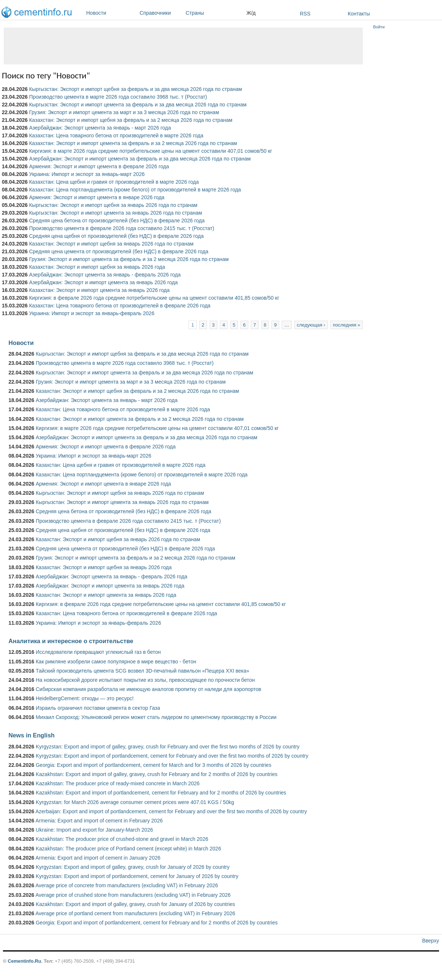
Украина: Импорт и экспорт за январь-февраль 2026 (92, 313)
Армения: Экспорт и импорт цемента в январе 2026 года (97, 197)
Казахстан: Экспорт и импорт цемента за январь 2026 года (99, 290)
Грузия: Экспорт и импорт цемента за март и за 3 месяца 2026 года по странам (124, 112)
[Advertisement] (183, 46)
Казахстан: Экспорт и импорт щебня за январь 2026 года (97, 267)
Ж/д (251, 13)
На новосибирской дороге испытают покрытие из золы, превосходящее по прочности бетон (145, 680)
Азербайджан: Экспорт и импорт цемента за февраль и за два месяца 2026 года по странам (140, 159)
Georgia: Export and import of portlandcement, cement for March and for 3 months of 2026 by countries (154, 765)
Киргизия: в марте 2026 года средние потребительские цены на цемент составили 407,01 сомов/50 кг (151, 151)
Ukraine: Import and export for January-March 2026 (94, 830)
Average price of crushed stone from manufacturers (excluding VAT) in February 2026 (133, 895)
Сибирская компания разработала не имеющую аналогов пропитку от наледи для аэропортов (148, 689)
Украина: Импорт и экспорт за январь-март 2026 (87, 174)
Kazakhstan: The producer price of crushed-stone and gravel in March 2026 (122, 839)
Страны (214, 13)
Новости (111, 13)
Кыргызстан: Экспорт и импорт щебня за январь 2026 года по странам (113, 205)
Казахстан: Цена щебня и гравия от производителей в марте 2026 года (114, 182)
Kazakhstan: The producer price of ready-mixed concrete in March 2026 (118, 783)
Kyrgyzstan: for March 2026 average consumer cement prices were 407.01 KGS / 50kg (135, 802)
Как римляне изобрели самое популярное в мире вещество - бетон (116, 662)
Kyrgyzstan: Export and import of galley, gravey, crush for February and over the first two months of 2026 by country (168, 747)
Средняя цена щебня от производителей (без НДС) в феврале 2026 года (116, 236)
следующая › (311, 325)
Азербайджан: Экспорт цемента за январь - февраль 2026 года (105, 275)
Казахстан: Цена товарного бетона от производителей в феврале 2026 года (120, 306)
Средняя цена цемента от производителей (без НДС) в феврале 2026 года (119, 251)
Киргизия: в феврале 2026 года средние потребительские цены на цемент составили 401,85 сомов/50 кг (154, 298)
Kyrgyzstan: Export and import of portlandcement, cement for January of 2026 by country (137, 876)
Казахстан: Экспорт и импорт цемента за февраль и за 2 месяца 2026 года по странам (133, 143)
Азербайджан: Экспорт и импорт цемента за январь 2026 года (104, 282)
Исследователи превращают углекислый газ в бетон (98, 652)
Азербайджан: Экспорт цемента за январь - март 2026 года (100, 128)
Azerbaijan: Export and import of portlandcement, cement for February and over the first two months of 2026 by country (171, 811)
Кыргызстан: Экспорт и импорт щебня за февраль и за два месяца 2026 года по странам (136, 89)
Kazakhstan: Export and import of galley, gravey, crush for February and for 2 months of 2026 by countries (157, 774)
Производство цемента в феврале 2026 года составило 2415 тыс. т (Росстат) (122, 228)
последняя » (347, 325)
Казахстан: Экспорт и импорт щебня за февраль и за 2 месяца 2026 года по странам (131, 120)
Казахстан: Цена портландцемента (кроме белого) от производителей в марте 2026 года (135, 190)
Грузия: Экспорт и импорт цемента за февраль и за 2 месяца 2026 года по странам (129, 259)
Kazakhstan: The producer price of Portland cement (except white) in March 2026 (128, 849)
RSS (305, 14)
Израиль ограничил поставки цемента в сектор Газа (98, 708)
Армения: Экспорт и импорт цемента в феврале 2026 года (99, 166)
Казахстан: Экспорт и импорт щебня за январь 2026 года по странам (111, 244)
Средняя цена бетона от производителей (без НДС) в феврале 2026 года (117, 221)
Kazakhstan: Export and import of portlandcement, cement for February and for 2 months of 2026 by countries (161, 793)
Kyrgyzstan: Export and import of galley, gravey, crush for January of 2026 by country (133, 867)
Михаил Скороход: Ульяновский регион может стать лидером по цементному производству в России (156, 717)
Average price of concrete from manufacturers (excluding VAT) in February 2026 (127, 885)
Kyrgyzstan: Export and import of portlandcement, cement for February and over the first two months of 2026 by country (172, 756)
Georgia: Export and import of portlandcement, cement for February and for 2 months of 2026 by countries (157, 923)
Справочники (161, 13)
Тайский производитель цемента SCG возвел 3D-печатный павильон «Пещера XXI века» (143, 671)
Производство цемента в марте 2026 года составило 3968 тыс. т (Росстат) (118, 97)
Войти (379, 27)
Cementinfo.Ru (24, 961)
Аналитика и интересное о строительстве (71, 641)
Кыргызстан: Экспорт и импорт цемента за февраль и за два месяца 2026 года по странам (138, 105)
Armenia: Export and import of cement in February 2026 (99, 821)
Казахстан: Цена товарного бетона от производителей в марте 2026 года (116, 135)
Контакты (359, 14)
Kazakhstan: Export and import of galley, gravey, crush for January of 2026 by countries (135, 904)
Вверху (431, 941)
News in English (31, 735)
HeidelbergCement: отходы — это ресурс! (85, 698)
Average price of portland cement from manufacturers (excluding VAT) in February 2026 (135, 913)
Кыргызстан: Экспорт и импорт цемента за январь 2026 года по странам (116, 213)
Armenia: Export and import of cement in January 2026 (98, 858)
